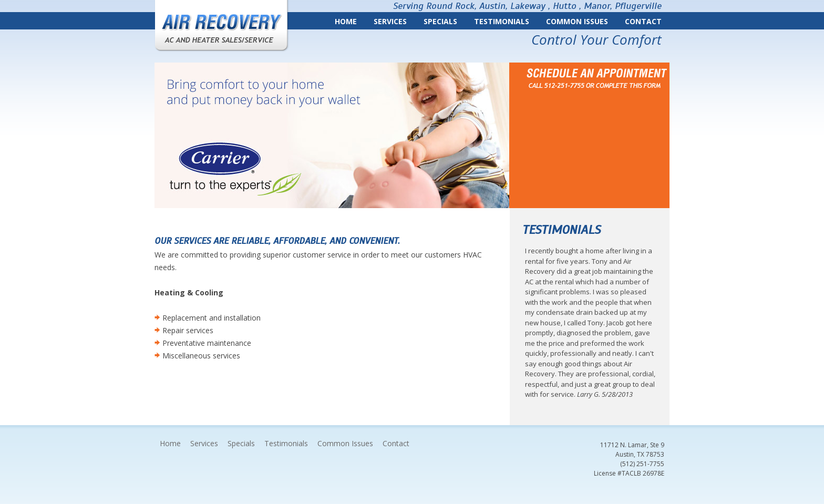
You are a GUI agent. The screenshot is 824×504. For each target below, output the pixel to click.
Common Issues (577, 21)
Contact (643, 21)
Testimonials (502, 21)
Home (346, 21)
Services (390, 21)
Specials (440, 21)
